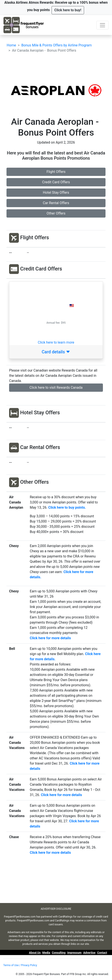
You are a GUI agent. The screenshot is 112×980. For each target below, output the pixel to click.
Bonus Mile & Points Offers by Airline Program (56, 45)
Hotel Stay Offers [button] (56, 193)
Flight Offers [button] (56, 172)
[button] (68, 10)
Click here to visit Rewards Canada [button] (56, 388)
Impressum (74, 953)
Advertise (89, 953)
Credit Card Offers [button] (56, 182)
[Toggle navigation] (102, 25)
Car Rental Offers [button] (56, 203)
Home (11, 45)
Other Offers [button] (56, 213)
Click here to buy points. (67, 507)
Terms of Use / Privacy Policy (20, 965)
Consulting (59, 953)
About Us (35, 953)
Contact (102, 953)
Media (46, 953)
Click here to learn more (56, 342)
